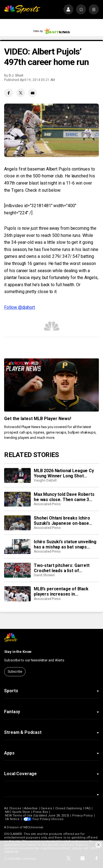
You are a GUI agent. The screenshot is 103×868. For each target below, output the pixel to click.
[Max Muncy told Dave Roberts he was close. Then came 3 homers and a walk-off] (17, 499)
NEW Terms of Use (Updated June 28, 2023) (37, 816)
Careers (46, 808)
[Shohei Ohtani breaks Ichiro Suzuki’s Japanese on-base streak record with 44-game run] (17, 523)
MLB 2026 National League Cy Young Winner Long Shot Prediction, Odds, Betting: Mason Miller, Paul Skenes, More (64, 473)
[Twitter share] (21, 93)
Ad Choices (13, 808)
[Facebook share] (9, 93)
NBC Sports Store (17, 812)
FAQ (88, 808)
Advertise (31, 808)
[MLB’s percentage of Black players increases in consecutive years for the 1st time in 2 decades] (17, 594)
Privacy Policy (83, 816)
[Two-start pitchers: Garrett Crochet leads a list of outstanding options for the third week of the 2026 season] (17, 570)
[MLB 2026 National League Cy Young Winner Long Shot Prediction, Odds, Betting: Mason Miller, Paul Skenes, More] (17, 475)
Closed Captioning (69, 808)
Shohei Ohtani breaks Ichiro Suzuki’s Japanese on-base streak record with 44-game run (66, 521)
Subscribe (15, 672)
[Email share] (32, 93)
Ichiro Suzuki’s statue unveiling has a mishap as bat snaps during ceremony (65, 544)
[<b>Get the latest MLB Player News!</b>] (51, 385)
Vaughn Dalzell (45, 480)
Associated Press (47, 504)
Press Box (40, 812)
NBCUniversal (33, 827)
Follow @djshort (20, 307)
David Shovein (44, 575)
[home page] (22, 10)
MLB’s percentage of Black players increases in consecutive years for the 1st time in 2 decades (64, 591)
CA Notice (12, 819)
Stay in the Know (18, 652)
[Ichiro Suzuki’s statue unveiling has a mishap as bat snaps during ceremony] (17, 547)
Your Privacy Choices (48, 819)
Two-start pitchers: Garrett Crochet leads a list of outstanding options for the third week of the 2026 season (65, 568)
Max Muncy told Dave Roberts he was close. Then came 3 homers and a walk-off (64, 497)
